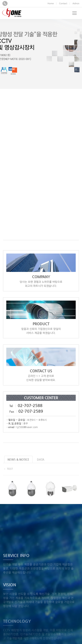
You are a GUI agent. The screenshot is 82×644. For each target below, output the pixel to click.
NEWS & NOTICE (18, 464)
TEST (10, 473)
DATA (41, 464)
